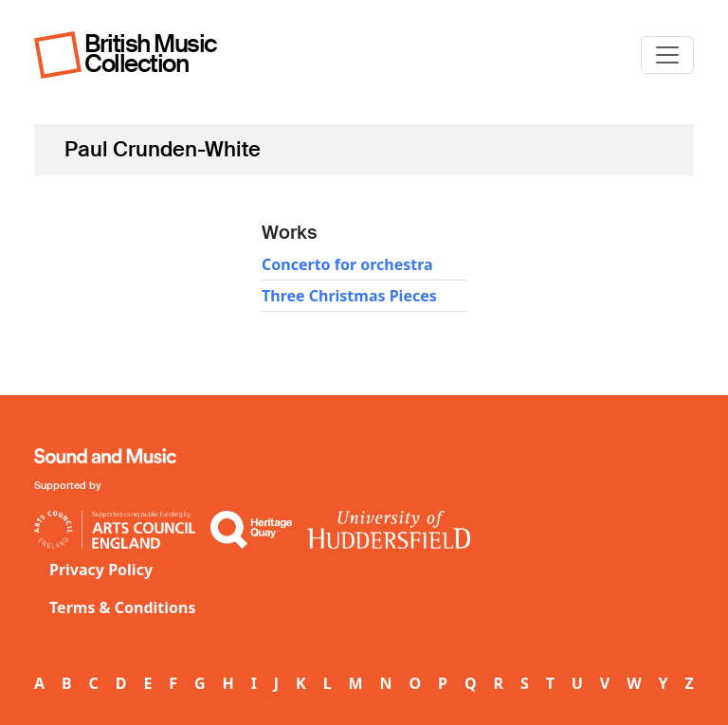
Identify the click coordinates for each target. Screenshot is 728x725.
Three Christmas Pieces (349, 296)
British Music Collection (151, 54)
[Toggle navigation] (667, 55)
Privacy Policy (101, 570)
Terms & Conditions (123, 607)
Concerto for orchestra (347, 264)
